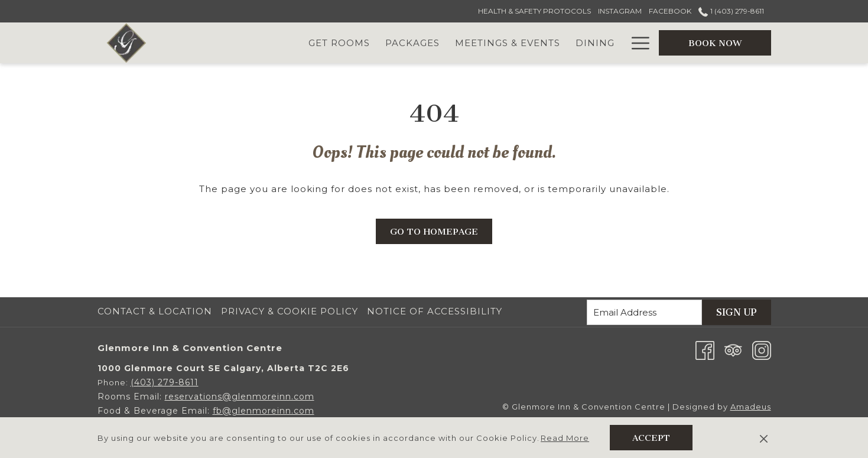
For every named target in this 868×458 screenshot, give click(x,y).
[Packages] (412, 43)
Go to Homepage (434, 232)
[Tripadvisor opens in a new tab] (733, 350)
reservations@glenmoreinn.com (240, 397)
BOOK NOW (715, 43)
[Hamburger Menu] (636, 43)
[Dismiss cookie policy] (764, 438)
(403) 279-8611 (165, 382)
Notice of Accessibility (435, 311)
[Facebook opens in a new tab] (705, 350)
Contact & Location (155, 311)
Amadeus (751, 407)
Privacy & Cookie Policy (290, 311)
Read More (565, 438)
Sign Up (737, 312)
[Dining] (595, 43)
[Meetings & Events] (508, 43)
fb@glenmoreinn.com (264, 411)
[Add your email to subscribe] (644, 312)
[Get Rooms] (339, 43)
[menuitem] (156, 311)
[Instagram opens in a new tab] (762, 350)
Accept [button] (651, 438)
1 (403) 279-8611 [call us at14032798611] (731, 11)
